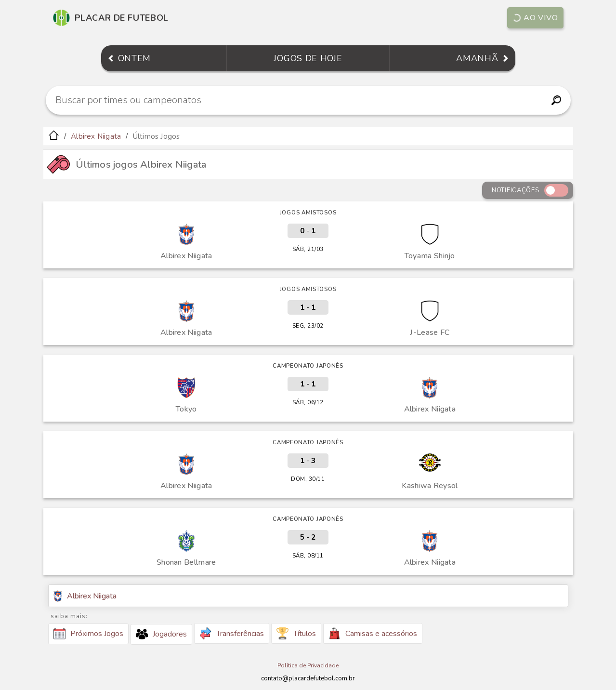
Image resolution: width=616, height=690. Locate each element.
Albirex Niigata (96, 136)
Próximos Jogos (88, 634)
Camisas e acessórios (373, 633)
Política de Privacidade (308, 665)
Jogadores (161, 634)
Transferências (232, 633)
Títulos (296, 633)
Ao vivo (535, 18)
